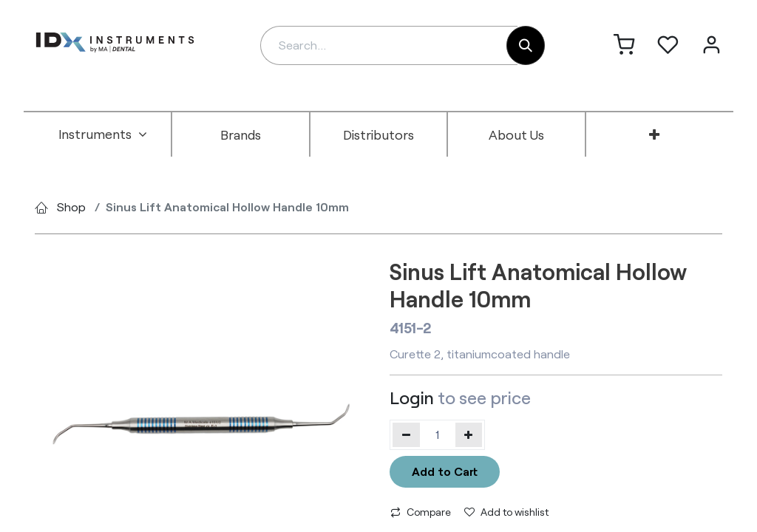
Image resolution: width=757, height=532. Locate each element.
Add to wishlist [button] (506, 512)
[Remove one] (406, 434)
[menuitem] (103, 134)
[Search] (526, 45)
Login (412, 398)
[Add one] (469, 434)
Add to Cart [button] (445, 471)
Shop (71, 207)
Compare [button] (421, 512)
